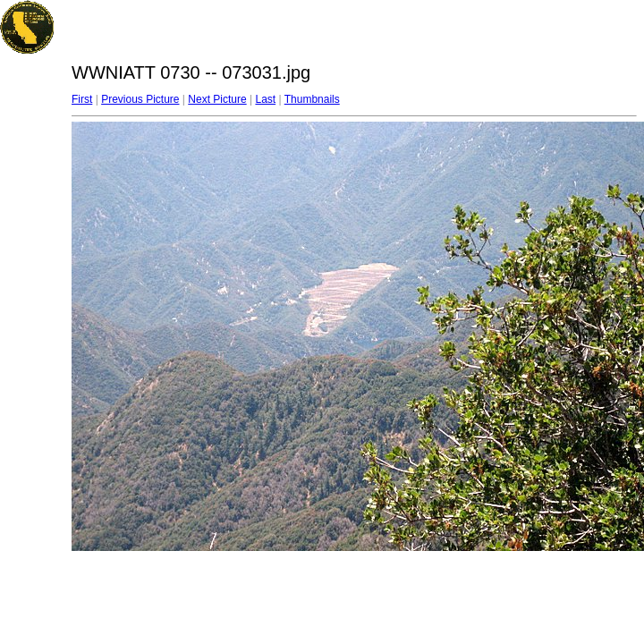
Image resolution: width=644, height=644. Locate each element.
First (82, 99)
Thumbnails (312, 99)
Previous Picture (140, 99)
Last (265, 99)
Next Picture (217, 99)
